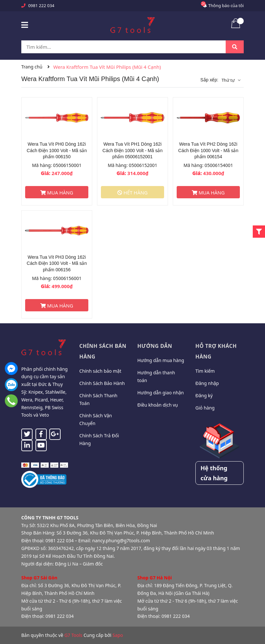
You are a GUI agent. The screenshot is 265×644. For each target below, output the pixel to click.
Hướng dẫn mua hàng (161, 360)
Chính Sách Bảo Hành (102, 383)
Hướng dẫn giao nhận (161, 393)
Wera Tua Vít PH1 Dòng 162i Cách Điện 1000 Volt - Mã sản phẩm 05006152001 (132, 150)
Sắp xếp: (209, 80)
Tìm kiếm (205, 371)
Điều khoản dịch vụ (158, 405)
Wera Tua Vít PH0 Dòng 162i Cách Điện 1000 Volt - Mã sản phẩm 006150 (57, 150)
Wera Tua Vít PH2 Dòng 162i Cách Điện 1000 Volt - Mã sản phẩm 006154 (208, 150)
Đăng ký (204, 395)
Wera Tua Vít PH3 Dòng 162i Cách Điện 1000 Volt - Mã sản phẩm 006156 (57, 263)
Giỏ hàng (205, 408)
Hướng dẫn (155, 346)
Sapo (118, 635)
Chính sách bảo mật (100, 371)
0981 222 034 (41, 5)
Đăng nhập (207, 383)
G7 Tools (74, 635)
